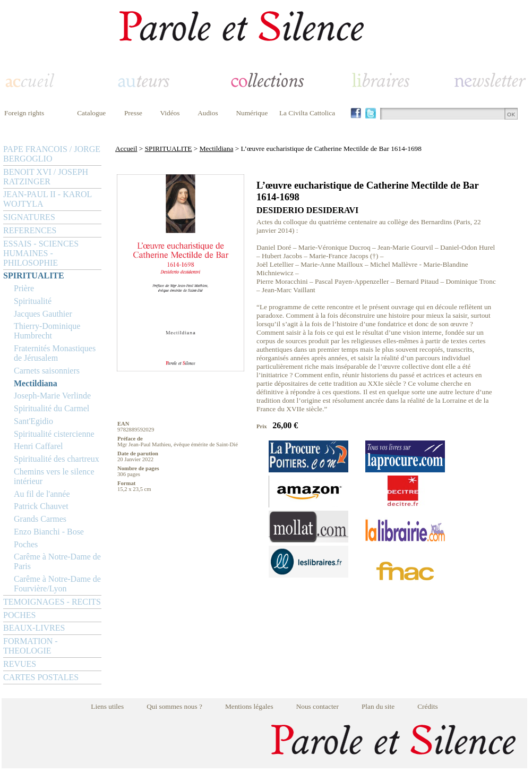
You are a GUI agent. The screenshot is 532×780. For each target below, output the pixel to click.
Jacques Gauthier (43, 314)
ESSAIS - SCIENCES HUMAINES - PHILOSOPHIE (41, 253)
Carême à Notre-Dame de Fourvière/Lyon (57, 584)
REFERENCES (30, 230)
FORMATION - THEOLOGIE (31, 646)
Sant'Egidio (33, 421)
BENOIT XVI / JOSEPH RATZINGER (46, 177)
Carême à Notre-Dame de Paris (57, 561)
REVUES (20, 664)
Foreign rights (24, 113)
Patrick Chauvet (41, 506)
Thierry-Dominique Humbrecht (47, 331)
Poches (26, 544)
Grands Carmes (40, 519)
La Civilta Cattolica (307, 113)
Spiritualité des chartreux (57, 459)
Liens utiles (107, 706)
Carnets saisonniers (47, 371)
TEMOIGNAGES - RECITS (52, 602)
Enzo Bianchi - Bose (49, 532)
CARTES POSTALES (41, 677)
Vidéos (170, 113)
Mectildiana (36, 383)
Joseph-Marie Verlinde (52, 396)
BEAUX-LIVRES (34, 628)
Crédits (428, 706)
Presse (133, 113)
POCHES (19, 615)
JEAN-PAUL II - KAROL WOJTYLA (48, 199)
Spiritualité (33, 301)
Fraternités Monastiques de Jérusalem (55, 353)
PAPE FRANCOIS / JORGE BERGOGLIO (52, 154)
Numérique (252, 113)
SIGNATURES (29, 217)
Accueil (126, 149)
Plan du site (378, 706)
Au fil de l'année (42, 494)
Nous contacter (318, 706)
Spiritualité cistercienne (54, 434)
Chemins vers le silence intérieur (54, 476)
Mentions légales (249, 706)
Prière (24, 288)
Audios (208, 113)
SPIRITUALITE (34, 275)
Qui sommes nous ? (174, 706)
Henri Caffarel (38, 446)
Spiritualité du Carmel (52, 408)
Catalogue (91, 113)
